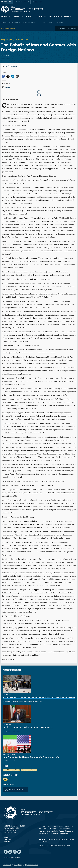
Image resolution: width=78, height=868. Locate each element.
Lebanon (51, 23)
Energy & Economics (29, 23)
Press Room (8, 839)
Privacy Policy (18, 865)
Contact (6, 837)
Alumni (68, 846)
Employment (7, 865)
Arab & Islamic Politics (11, 770)
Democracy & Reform (29, 770)
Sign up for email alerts (15, 790)
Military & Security (15, 23)
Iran (44, 23)
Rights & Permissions (31, 865)
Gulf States (60, 23)
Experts (18, 17)
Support (41, 17)
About (30, 17)
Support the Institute (56, 846)
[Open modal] (68, 28)
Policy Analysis (7, 40)
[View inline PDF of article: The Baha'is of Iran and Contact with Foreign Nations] (39, 66)
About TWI (43, 846)
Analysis (6, 17)
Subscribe (7, 841)
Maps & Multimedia (60, 17)
